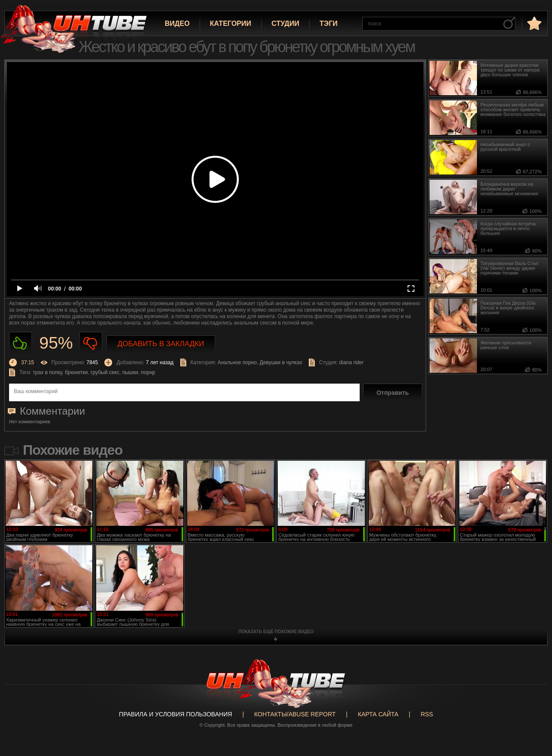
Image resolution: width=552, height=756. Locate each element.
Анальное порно (237, 362)
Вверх (533, 712)
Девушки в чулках (281, 362)
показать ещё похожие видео (276, 632)
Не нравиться (91, 343)
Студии (285, 23)
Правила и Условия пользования (176, 714)
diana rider (352, 362)
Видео (177, 23)
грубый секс (105, 372)
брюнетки (77, 372)
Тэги (329, 23)
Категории (231, 23)
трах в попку (47, 372)
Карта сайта (378, 714)
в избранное (533, 23)
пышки (130, 372)
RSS (427, 714)
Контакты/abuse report (295, 714)
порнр (148, 372)
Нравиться (20, 343)
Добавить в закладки (161, 344)
